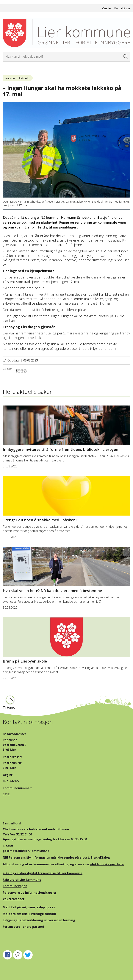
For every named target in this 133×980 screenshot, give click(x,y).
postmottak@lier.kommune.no (26, 851)
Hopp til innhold (11, 2)
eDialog (104, 857)
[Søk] (126, 57)
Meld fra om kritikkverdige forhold (29, 914)
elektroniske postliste (107, 864)
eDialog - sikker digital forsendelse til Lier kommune (43, 873)
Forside (10, 78)
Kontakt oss (122, 8)
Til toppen (10, 707)
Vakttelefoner (14, 899)
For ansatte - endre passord (23, 927)
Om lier (107, 8)
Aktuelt (24, 78)
